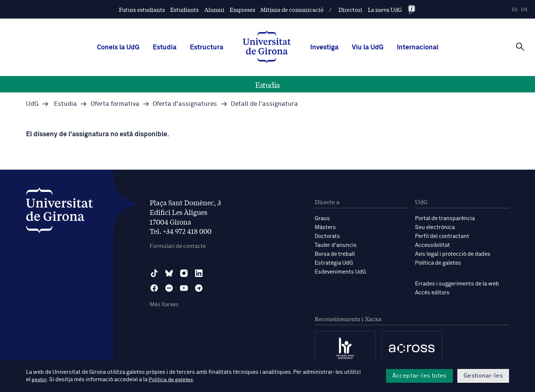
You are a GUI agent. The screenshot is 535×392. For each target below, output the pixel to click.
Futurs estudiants (142, 9)
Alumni (214, 9)
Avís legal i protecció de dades (453, 254)
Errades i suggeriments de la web (457, 284)
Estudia (165, 48)
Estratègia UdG (334, 263)
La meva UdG (385, 9)
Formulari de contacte (178, 246)
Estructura (207, 48)
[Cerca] (520, 47)
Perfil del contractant (442, 236)
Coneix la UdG (118, 48)
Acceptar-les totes (419, 376)
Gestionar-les (483, 376)
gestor (40, 380)
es (515, 10)
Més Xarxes (164, 305)
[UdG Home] (267, 48)
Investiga (324, 48)
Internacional (418, 48)
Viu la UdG (368, 48)
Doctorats (327, 236)
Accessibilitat (432, 245)
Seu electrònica (435, 227)
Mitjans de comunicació (292, 9)
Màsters (325, 227)
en (524, 10)
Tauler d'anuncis (336, 245)
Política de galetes (438, 263)
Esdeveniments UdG (340, 272)
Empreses (242, 9)
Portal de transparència (445, 218)
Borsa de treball (335, 254)
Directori (350, 9)
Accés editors (432, 293)
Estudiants (184, 9)
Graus (322, 218)
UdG (32, 104)
